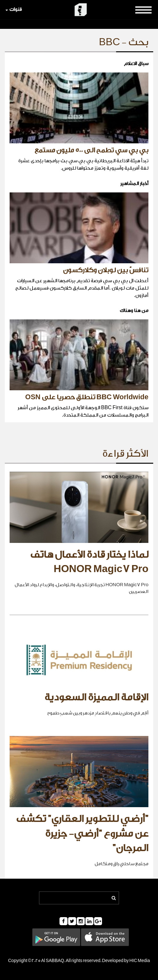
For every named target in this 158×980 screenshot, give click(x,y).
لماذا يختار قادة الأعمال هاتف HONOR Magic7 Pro (89, 562)
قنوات (14, 9)
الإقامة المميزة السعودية (96, 697)
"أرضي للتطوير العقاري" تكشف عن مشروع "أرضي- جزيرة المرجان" (82, 834)
